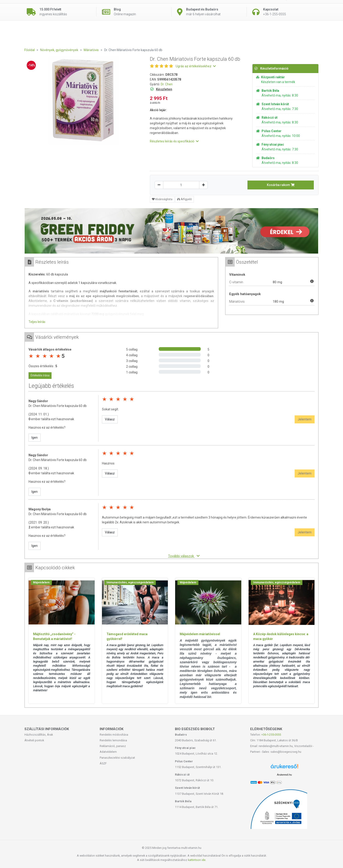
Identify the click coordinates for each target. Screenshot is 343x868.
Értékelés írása (40, 375)
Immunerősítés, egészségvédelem (130, 582)
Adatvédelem (108, 752)
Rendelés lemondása (113, 740)
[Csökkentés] (159, 185)
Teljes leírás (37, 322)
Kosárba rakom (281, 185)
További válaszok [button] (184, 556)
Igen (35, 438)
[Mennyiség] (181, 185)
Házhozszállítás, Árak (39, 735)
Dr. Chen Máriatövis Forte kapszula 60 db (58, 406)
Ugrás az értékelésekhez (196, 66)
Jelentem (305, 419)
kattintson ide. (197, 860)
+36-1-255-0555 (271, 735)
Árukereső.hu (284, 775)
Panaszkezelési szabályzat (117, 758)
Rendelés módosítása (114, 735)
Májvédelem (41, 582)
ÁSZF (103, 763)
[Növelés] (203, 185)
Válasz (110, 419)
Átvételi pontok (34, 740)
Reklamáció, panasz (113, 746)
